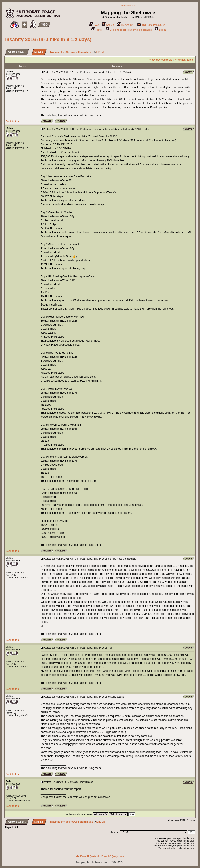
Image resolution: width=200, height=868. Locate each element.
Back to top (12, 121)
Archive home (128, 6)
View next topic (184, 60)
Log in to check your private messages (129, 30)
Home (121, 856)
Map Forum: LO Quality (107, 856)
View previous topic (161, 60)
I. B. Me (101, 52)
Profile (97, 30)
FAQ (94, 25)
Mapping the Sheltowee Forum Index (71, 52)
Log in (160, 30)
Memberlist (125, 25)
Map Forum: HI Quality (86, 856)
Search (108, 25)
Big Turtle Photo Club (151, 25)
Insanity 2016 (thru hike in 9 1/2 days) (48, 39)
